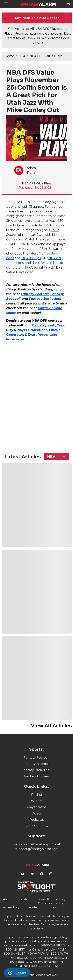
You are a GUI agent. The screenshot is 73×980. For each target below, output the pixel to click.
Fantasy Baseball (37, 764)
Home (9, 56)
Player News (37, 807)
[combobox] (56, 457)
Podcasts (37, 820)
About (7, 899)
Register (32, 907)
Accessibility (11, 907)
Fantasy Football (36, 758)
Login (54, 907)
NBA (22, 56)
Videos (37, 813)
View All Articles (51, 726)
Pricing (37, 795)
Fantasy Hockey (36, 776)
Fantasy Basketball (36, 770)
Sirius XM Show (36, 826)
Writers (37, 801)
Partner (26, 899)
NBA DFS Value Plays (46, 56)
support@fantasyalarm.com (37, 849)
